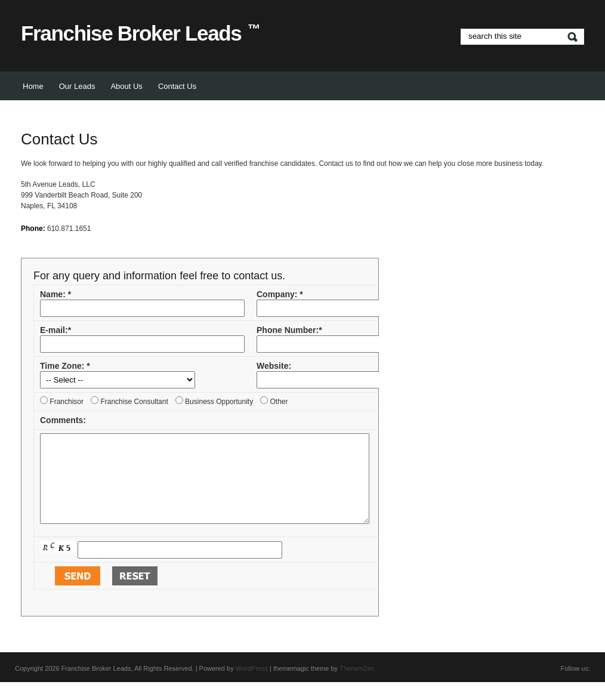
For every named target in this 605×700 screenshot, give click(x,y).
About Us (126, 86)
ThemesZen (357, 686)
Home (33, 86)
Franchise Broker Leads (141, 33)
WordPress (252, 686)
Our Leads (77, 86)
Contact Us (177, 86)
